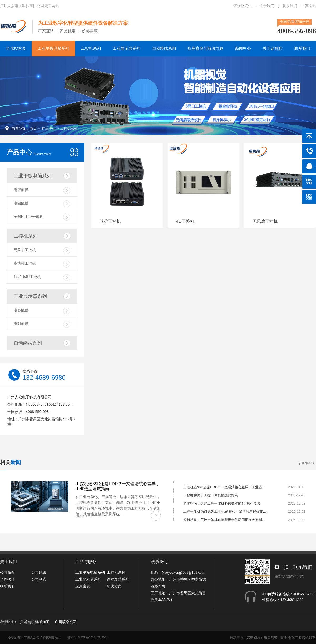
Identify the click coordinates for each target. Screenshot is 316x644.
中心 (29, 152)
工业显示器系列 (127, 48)
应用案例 (83, 586)
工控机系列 (91, 48)
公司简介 (7, 573)
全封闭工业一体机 (42, 217)
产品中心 (49, 129)
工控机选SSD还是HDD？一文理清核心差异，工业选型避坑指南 (225, 487)
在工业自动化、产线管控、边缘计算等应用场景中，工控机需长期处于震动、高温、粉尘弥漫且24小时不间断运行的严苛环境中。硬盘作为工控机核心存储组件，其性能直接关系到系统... (118, 505)
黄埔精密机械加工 (35, 622)
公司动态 (39, 579)
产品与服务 (86, 562)
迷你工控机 (110, 221)
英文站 (310, 6)
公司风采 (39, 573)
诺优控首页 (16, 48)
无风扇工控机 (42, 251)
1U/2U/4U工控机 (42, 278)
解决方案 (114, 586)
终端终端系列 (118, 579)
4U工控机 (185, 221)
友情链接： (9, 622)
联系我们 (290, 6)
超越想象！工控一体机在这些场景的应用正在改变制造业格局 (225, 520)
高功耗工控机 (42, 264)
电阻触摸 (42, 204)
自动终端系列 (164, 48)
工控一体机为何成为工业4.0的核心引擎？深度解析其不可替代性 (225, 512)
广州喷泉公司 (66, 622)
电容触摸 (42, 190)
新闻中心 (243, 48)
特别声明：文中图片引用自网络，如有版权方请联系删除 (272, 637)
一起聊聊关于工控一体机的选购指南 (211, 495)
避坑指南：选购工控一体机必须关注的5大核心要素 (222, 503)
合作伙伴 (7, 579)
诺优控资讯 (243, 6)
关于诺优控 (273, 48)
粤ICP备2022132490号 (93, 637)
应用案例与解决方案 (206, 48)
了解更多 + (306, 463)
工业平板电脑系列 (53, 48)
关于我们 (267, 6)
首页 (33, 129)
